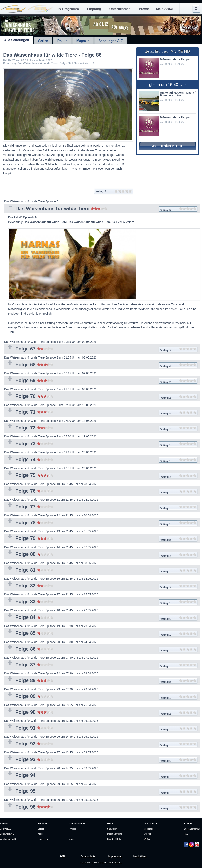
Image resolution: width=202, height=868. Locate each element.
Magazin (83, 41)
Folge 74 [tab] (101, 460)
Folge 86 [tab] (101, 649)
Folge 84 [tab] (101, 618)
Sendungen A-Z (111, 41)
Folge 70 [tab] (101, 396)
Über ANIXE (6, 829)
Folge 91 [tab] (101, 728)
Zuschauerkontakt (192, 829)
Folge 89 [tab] (101, 697)
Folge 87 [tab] (101, 665)
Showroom (112, 829)
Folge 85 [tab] (101, 633)
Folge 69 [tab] (101, 381)
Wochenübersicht (8, 839)
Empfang (95, 9)
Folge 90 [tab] (101, 712)
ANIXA (147, 839)
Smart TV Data (114, 839)
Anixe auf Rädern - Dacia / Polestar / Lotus (178, 94)
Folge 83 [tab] (101, 602)
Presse (144, 9)
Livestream (43, 839)
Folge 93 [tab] (101, 760)
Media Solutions (115, 834)
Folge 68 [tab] (101, 365)
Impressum (115, 856)
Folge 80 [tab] (101, 554)
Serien (43, 41)
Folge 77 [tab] (101, 507)
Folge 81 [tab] (101, 570)
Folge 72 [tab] (101, 428)
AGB (62, 856)
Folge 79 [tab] (101, 539)
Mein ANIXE (166, 9)
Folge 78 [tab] (101, 523)
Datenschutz (88, 856)
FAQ (186, 834)
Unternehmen (121, 9)
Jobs (72, 839)
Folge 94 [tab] (101, 776)
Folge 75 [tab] (101, 475)
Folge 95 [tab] (101, 791)
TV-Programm (69, 9)
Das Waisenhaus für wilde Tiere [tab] (101, 209)
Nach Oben (140, 856)
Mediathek (148, 829)
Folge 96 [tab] (101, 807)
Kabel (40, 834)
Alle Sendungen (17, 40)
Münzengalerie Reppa (175, 59)
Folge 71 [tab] (101, 412)
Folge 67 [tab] (101, 349)
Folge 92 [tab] (101, 744)
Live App (148, 834)
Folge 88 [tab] (101, 681)
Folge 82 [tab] (101, 586)
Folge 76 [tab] (101, 491)
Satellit (41, 829)
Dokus (62, 41)
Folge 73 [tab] (101, 444)
